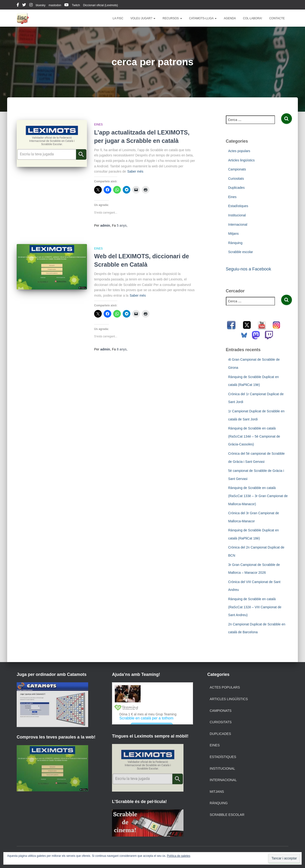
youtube (66, 5)
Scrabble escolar (241, 252)
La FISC (118, 18)
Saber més (135, 171)
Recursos (172, 18)
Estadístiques (238, 206)
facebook (18, 5)
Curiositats (236, 179)
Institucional (237, 215)
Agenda (230, 18)
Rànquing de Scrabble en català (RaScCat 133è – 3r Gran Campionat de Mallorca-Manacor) (258, 496)
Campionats (237, 169)
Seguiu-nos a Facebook (249, 269)
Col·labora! (253, 18)
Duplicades (236, 188)
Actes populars (239, 151)
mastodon (55, 5)
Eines (98, 125)
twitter (24, 5)
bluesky (41, 5)
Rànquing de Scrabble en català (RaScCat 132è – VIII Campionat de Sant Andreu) (255, 607)
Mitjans (234, 234)
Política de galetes (178, 856)
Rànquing (235, 243)
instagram (31, 5)
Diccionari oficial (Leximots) (101, 5)
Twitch (76, 5)
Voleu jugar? (143, 18)
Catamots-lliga (203, 18)
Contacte (277, 18)
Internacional (238, 224)
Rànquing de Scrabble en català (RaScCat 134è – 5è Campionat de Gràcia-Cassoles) (254, 436)
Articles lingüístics (241, 160)
